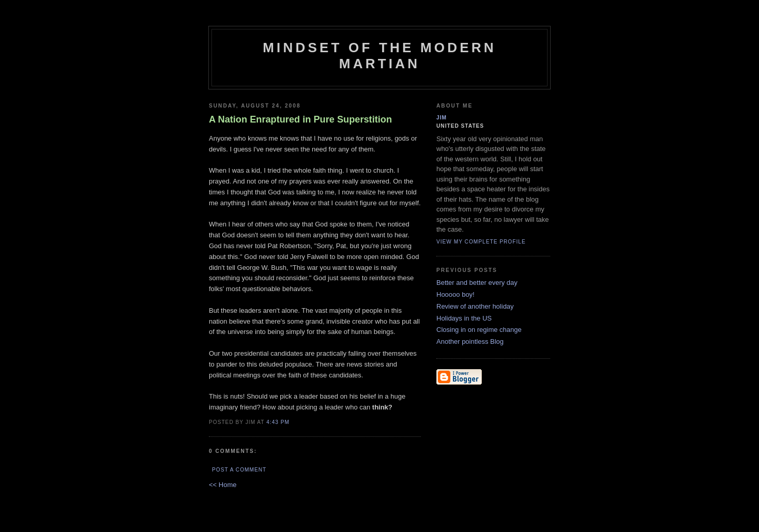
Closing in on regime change (479, 330)
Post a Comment (239, 470)
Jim (442, 118)
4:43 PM (278, 422)
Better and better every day (477, 283)
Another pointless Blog (470, 341)
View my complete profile (481, 242)
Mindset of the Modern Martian (379, 56)
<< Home (223, 485)
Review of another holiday (475, 306)
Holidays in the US (464, 318)
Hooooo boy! (456, 294)
